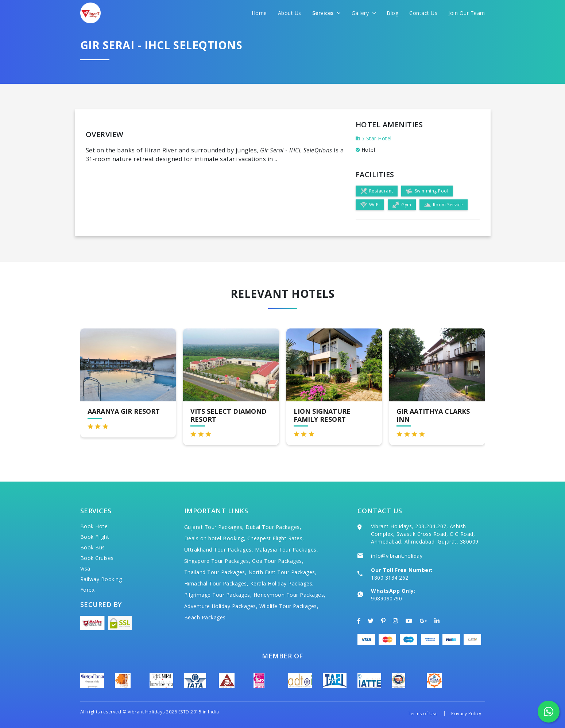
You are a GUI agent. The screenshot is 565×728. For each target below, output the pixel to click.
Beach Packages (205, 617)
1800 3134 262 (390, 578)
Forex (88, 590)
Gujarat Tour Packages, (214, 527)
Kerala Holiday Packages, (282, 583)
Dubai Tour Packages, (273, 527)
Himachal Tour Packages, (216, 583)
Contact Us (423, 13)
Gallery (364, 13)
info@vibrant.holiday (397, 556)
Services (326, 13)
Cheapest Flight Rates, (276, 538)
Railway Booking (101, 579)
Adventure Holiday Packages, (221, 606)
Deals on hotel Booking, (215, 538)
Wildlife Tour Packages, (289, 606)
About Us (290, 13)
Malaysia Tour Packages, (287, 550)
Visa (85, 569)
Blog (392, 13)
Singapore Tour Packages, (217, 561)
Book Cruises (97, 558)
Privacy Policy (466, 714)
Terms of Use (423, 714)
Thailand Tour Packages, (216, 572)
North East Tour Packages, (283, 572)
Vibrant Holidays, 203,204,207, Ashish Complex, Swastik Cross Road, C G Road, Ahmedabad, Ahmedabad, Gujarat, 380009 (425, 534)
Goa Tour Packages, (278, 561)
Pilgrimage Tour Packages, (218, 595)
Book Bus (93, 547)
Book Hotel (95, 526)
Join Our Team (467, 13)
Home (259, 13)
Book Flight (95, 537)
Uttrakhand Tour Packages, (219, 550)
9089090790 (386, 598)
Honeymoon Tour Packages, (290, 595)
